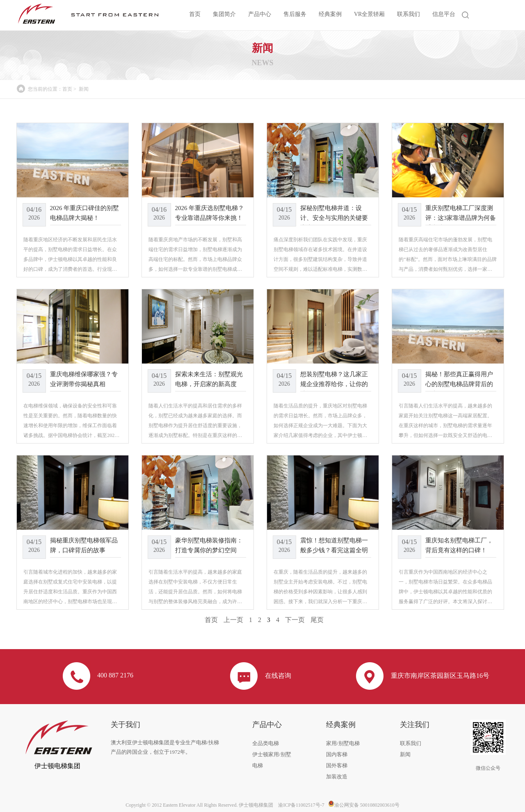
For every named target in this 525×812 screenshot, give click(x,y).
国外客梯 (337, 765)
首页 (195, 14)
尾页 (317, 620)
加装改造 (337, 777)
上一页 (233, 620)
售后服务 (295, 14)
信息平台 (444, 14)
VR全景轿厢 (369, 14)
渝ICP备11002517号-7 (301, 805)
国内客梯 (337, 754)
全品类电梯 (266, 743)
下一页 (295, 620)
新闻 (84, 89)
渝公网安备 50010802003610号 (364, 805)
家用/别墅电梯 (343, 743)
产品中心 (260, 14)
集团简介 (224, 14)
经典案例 (330, 14)
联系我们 (409, 14)
